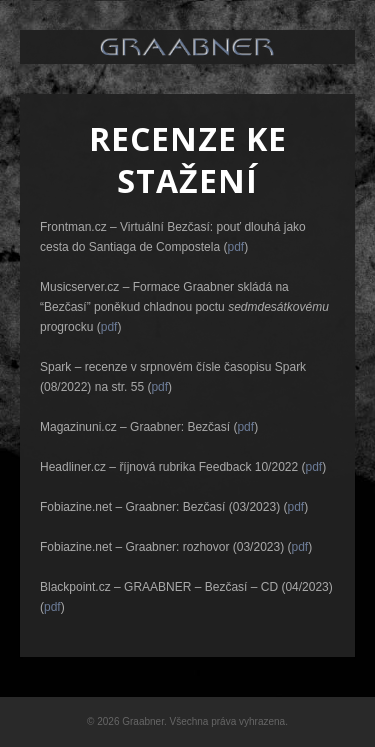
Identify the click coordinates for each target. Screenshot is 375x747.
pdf (235, 247)
